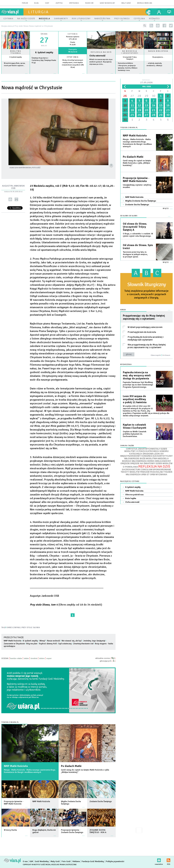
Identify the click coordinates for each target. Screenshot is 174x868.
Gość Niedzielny (107, 3)
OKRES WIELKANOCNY (159, 461)
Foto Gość (66, 861)
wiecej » (44, 75)
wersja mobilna (145, 3)
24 (125, 115)
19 (139, 110)
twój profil (159, 12)
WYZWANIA (161, 475)
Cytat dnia (73, 57)
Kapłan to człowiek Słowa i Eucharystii (134, 426)
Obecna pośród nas (134, 495)
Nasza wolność (54, 641)
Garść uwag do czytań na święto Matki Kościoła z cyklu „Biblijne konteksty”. (85, 771)
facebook (164, 26)
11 (132, 105)
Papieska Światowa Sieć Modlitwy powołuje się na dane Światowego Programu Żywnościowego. (138, 385)
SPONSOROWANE (162, 470)
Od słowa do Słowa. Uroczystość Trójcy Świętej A (135, 227)
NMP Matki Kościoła (12, 641)
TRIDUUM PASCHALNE (151, 472)
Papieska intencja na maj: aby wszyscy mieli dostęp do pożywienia (137, 375)
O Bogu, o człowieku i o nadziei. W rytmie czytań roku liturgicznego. (138, 235)
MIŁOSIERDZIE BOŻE (135, 459)
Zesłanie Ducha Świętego (137, 205)
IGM (31, 861)
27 (132, 96)
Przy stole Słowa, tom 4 (44, 605)
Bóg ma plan (32, 644)
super (49, 658)
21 (154, 110)
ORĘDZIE (125, 463)
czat (47, 3)
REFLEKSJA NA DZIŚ (154, 466)
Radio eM (89, 3)
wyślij (10, 199)
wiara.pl (12, 12)
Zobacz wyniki (156, 355)
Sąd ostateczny (65, 644)
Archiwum (166, 355)
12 (139, 105)
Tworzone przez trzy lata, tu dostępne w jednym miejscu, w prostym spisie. (135, 254)
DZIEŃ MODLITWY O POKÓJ (146, 450)
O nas (25, 861)
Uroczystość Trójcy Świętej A (130, 58)
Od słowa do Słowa (129, 216)
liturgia (38, 12)
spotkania (74, 3)
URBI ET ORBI (148, 475)
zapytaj (59, 3)
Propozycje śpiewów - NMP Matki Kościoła (136, 180)
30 (154, 96)
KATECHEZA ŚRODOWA (141, 454)
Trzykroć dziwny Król (48, 644)
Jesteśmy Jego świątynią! (94, 641)
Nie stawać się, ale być (72, 641)
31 (125, 120)
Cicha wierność (97, 56)
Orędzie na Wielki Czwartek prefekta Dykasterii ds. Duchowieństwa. (135, 434)
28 (139, 96)
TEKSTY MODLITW (130, 472)
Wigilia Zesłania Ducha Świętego (141, 201)
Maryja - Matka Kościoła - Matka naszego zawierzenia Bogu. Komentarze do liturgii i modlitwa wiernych (30, 771)
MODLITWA (152, 459)
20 (146, 110)
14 (154, 105)
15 (161, 105)
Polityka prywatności (115, 861)
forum (25, 3)
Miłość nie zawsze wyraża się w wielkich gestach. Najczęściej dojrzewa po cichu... (101, 62)
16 (168, 105)
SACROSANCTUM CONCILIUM (137, 470)
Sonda (123, 310)
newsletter (158, 26)
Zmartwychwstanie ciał (83, 644)
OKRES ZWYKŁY (14, 628)
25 (132, 115)
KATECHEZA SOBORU (157, 451)
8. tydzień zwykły (16, 57)
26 (125, 96)
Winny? (42, 641)
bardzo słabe (16, 658)
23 (168, 110)
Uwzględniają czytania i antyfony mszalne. (137, 186)
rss (151, 26)
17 (125, 110)
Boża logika (131, 498)
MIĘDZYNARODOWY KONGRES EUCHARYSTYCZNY (146, 456)
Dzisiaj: (146, 82)
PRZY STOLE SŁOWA (31, 628)
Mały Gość (126, 3)
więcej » (16, 75)
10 (125, 105)
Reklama (76, 861)
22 (161, 110)
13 (146, 105)
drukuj (16, 199)
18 (132, 110)
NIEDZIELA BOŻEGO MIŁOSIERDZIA (145, 460)
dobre (42, 658)
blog (37, 3)
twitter (171, 26)
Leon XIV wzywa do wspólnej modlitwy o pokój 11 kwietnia (135, 399)
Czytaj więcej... (101, 75)
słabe (26, 658)
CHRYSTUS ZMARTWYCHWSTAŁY (143, 449)
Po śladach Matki (71, 766)
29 (146, 96)
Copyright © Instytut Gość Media (37, 865)
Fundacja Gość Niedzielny (93, 861)
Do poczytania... (158, 57)
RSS (168, 860)
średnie (34, 658)
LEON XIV (159, 454)
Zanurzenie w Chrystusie (14, 644)
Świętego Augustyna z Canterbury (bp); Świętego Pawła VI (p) (44, 60)
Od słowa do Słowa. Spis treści (138, 247)
